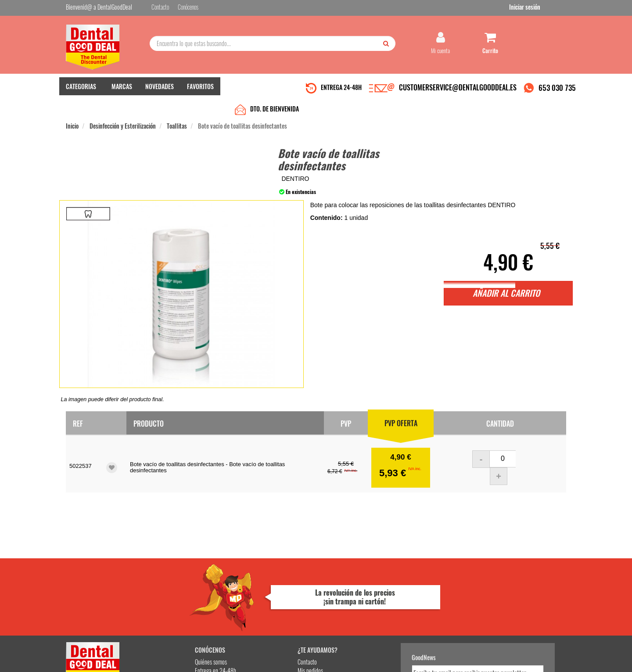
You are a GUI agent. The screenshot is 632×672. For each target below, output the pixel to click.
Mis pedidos (250, 573)
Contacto (247, 564)
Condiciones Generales (424, 658)
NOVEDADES (160, 92)
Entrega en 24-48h (172, 573)
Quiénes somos (167, 564)
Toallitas (177, 110)
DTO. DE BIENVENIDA (275, 93)
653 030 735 (557, 94)
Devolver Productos (258, 582)
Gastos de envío (168, 591)
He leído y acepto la (377, 594)
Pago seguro (165, 582)
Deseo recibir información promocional (381, 609)
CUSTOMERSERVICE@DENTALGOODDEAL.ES (458, 93)
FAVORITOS (200, 92)
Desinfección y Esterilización (123, 110)
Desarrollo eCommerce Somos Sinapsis (99, 664)
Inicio (72, 110)
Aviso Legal (389, 658)
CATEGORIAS (81, 92)
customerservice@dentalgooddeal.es (343, 658)
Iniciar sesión (551, 8)
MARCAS (122, 92)
